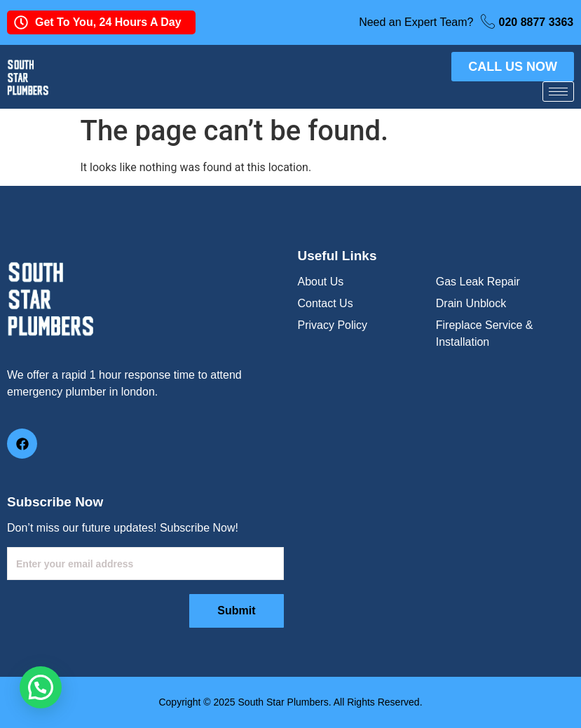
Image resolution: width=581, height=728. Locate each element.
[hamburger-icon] (558, 92)
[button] (41, 687)
